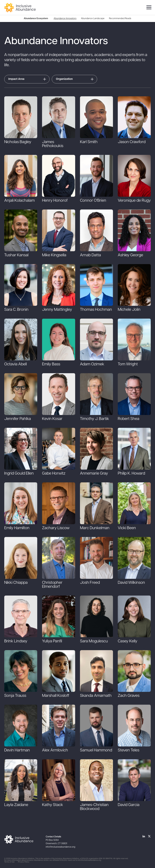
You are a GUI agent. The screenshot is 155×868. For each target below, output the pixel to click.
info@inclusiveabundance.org (60, 847)
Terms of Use (9, 862)
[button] (27, 79)
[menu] (148, 8)
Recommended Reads (120, 19)
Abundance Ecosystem (36, 19)
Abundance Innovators (65, 19)
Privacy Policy (24, 862)
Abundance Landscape (93, 19)
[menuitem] (65, 19)
